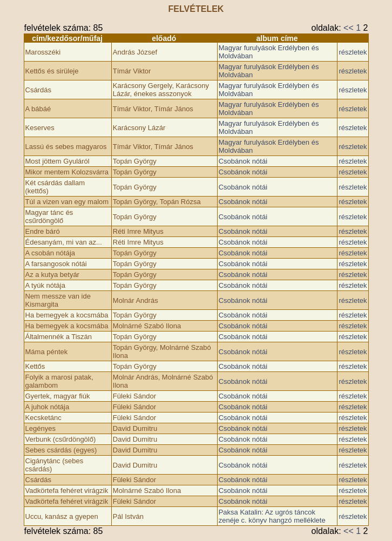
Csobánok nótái (243, 161)
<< (349, 28)
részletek (353, 52)
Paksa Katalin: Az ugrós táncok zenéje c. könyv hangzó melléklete (272, 516)
